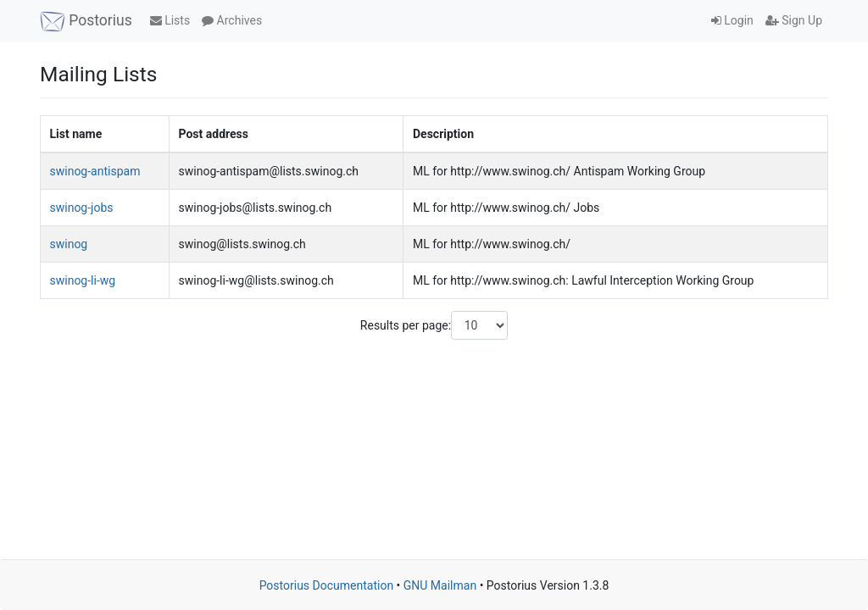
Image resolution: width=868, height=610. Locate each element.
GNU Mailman (440, 585)
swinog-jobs (82, 208)
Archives (232, 20)
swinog (69, 244)
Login (732, 20)
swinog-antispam (95, 171)
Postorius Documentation (327, 585)
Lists (170, 20)
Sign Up (794, 20)
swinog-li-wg (83, 280)
